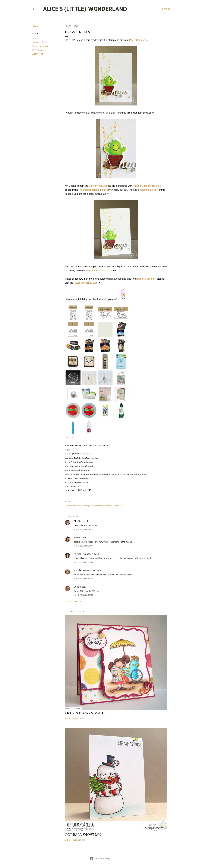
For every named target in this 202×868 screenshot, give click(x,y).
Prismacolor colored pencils (93, 190)
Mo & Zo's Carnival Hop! (88, 713)
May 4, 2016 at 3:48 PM (83, 595)
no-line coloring (40, 42)
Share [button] (35, 26)
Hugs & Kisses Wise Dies (99, 271)
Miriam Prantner (83, 554)
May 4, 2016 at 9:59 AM (83, 579)
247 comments (78, 719)
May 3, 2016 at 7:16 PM (83, 562)
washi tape (38, 54)
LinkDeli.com (69, 438)
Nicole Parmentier (85, 571)
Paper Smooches (41, 46)
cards (35, 38)
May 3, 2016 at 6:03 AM (83, 529)
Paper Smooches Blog (86, 283)
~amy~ (77, 538)
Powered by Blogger (101, 859)
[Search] (165, 9)
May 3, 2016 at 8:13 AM (83, 546)
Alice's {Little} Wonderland (85, 9)
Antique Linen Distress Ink (147, 186)
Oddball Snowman (83, 835)
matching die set (149, 190)
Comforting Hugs (98, 186)
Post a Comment (73, 602)
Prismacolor (38, 50)
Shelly (78, 521)
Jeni (76, 587)
